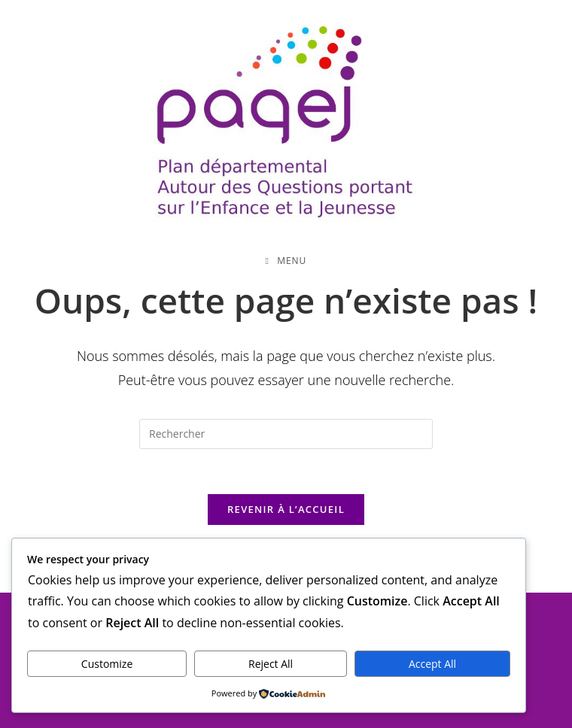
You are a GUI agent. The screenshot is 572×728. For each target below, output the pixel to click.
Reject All (271, 664)
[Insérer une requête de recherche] (286, 434)
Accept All (432, 664)
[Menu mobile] (286, 261)
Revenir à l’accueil (286, 509)
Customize (107, 664)
